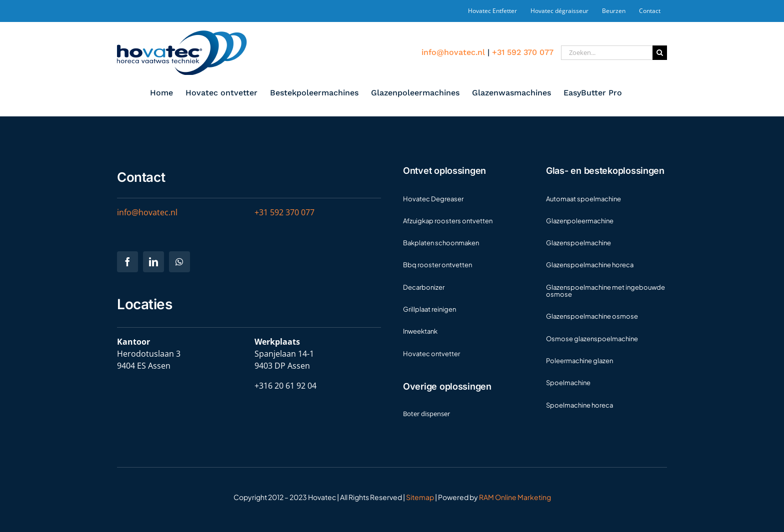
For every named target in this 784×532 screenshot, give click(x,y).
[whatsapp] (179, 262)
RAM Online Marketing (515, 497)
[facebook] (127, 262)
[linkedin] (153, 262)
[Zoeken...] (607, 53)
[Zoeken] (660, 53)
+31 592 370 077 (523, 52)
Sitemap (420, 497)
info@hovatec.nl (453, 52)
